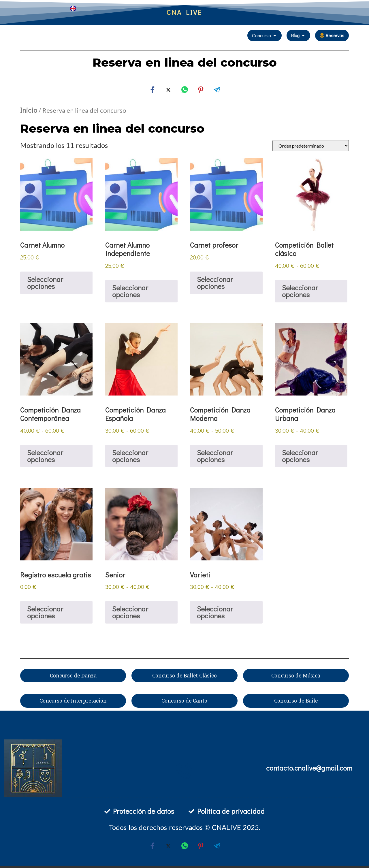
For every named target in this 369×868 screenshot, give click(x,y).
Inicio (29, 110)
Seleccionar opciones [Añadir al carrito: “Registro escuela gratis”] (45, 612)
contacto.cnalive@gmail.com (309, 768)
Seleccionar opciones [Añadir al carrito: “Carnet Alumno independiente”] (130, 291)
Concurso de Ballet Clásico (184, 676)
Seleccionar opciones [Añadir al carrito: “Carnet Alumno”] (45, 283)
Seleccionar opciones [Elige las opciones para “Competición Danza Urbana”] (300, 456)
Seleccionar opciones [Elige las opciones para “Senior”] (130, 612)
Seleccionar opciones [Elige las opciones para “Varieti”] (215, 612)
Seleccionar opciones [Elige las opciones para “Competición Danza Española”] (130, 456)
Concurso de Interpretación (73, 701)
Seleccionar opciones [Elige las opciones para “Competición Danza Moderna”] (215, 456)
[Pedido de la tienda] (311, 146)
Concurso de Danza (73, 676)
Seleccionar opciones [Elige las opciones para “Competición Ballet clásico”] (300, 291)
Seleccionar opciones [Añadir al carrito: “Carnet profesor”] (215, 283)
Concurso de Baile (296, 701)
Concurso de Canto (184, 701)
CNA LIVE (184, 12)
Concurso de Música (296, 676)
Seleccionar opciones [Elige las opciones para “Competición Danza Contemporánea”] (45, 456)
